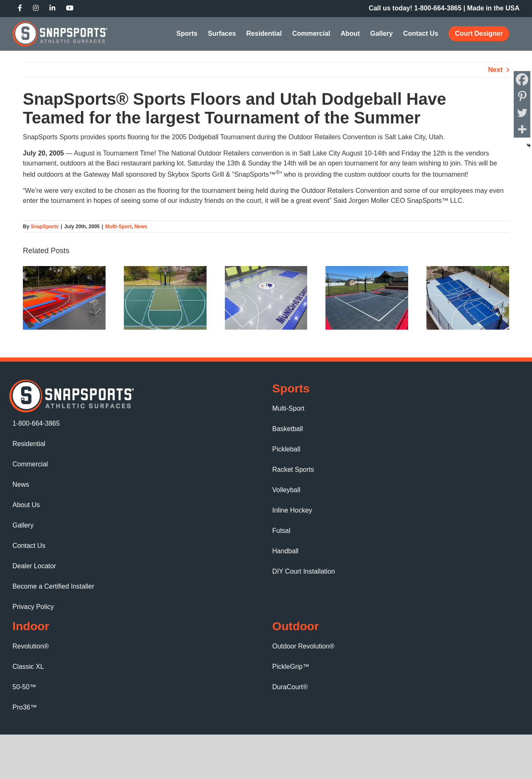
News (141, 227)
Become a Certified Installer (53, 586)
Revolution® (31, 646)
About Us (26, 505)
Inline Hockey (292, 510)
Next (495, 70)
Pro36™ (25, 707)
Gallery (23, 525)
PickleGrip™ (291, 667)
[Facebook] (522, 79)
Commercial (30, 464)
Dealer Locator (34, 566)
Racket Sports (293, 470)
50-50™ (24, 687)
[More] (522, 129)
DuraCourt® (290, 687)
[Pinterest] (522, 96)
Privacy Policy (33, 607)
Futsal (281, 531)
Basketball (288, 429)
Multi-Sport (118, 227)
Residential (29, 444)
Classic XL (28, 667)
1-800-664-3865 (36, 423)
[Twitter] (522, 113)
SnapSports (45, 227)
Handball (285, 551)
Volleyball (286, 490)
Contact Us (29, 546)
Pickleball (286, 449)
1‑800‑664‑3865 (438, 8)
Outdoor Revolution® (303, 646)
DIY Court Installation (304, 571)
